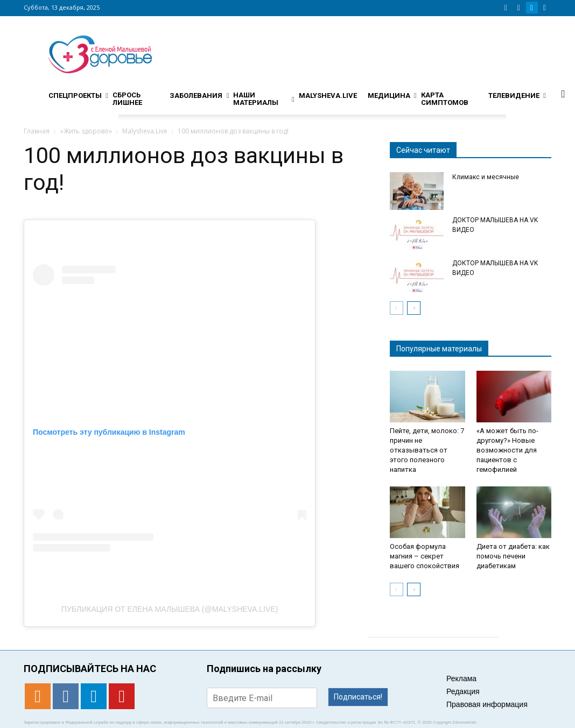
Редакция (463, 691)
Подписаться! (358, 697)
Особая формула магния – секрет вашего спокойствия (425, 556)
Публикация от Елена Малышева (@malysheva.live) (170, 609)
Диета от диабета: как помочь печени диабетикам (513, 556)
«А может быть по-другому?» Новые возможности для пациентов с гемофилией (507, 450)
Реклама (461, 678)
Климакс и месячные (486, 177)
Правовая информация (487, 704)
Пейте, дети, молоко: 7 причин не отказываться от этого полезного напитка (427, 450)
